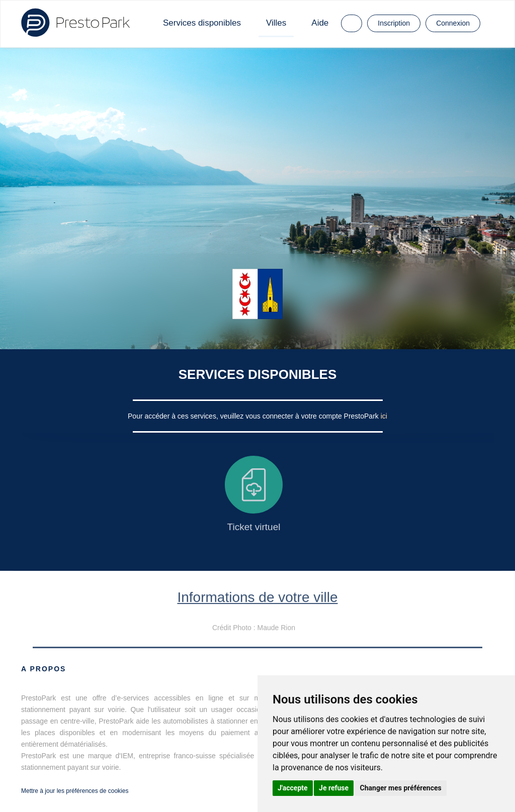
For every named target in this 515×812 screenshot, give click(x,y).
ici (384, 416)
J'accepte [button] (293, 788)
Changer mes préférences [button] (401, 788)
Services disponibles (202, 23)
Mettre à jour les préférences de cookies (75, 791)
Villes (276, 23)
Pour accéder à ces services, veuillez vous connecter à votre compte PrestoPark (254, 416)
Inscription (394, 23)
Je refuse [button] (334, 788)
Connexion (453, 23)
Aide (320, 23)
